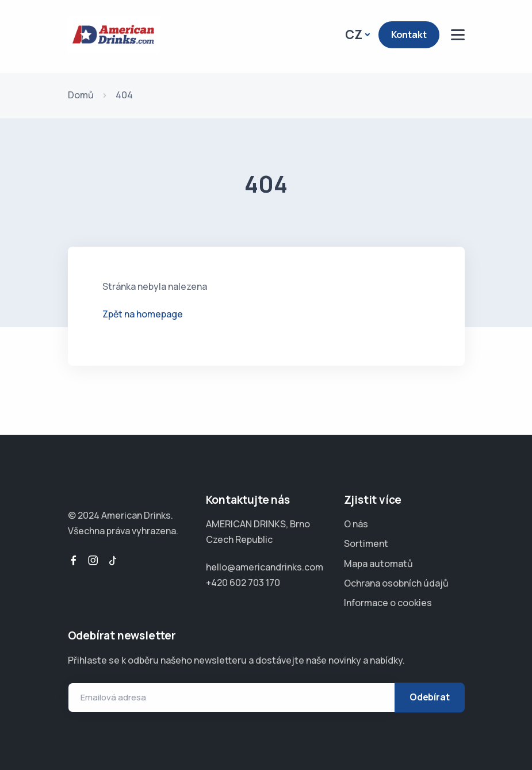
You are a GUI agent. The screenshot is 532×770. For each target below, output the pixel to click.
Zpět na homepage (143, 314)
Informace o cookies (388, 603)
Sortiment (366, 543)
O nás (356, 524)
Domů (81, 95)
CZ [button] (354, 35)
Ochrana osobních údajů (396, 583)
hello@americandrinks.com (265, 567)
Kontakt (409, 35)
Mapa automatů (378, 564)
